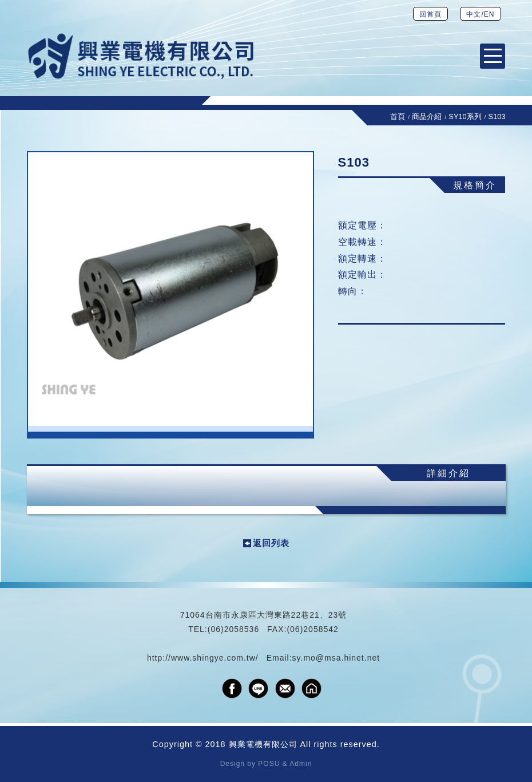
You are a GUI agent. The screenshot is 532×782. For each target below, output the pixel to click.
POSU (269, 764)
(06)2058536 (233, 629)
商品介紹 (427, 116)
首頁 (398, 116)
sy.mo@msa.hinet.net (336, 658)
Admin (301, 764)
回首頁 (430, 14)
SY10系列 (465, 116)
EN (489, 14)
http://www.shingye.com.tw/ (203, 658)
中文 (474, 14)
